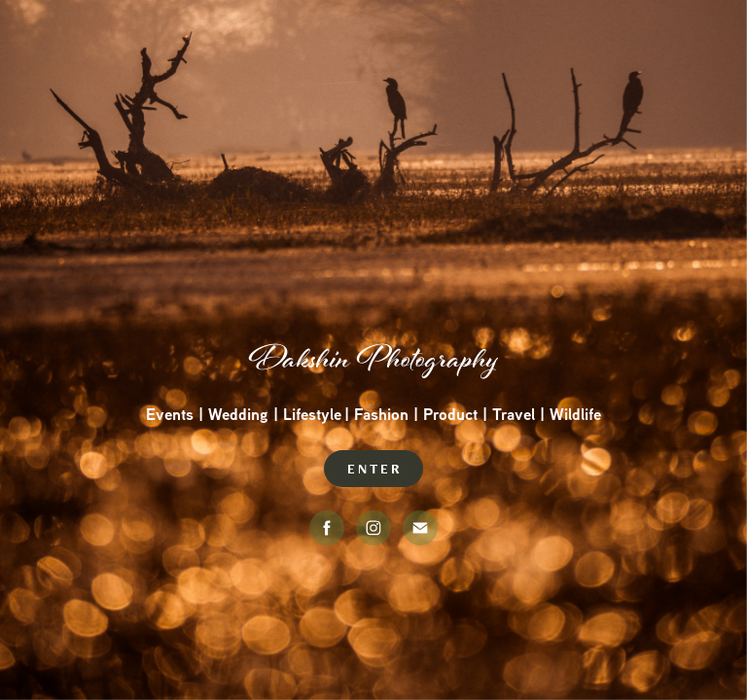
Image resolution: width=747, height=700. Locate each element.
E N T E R (373, 469)
